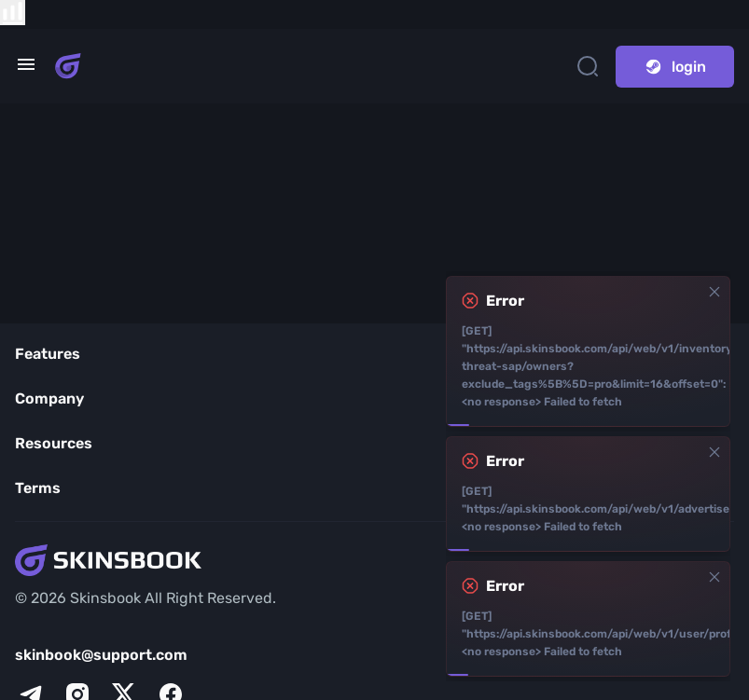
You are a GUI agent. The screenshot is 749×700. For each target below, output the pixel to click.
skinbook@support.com (101, 655)
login (675, 67)
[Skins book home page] (68, 66)
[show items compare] (13, 13)
